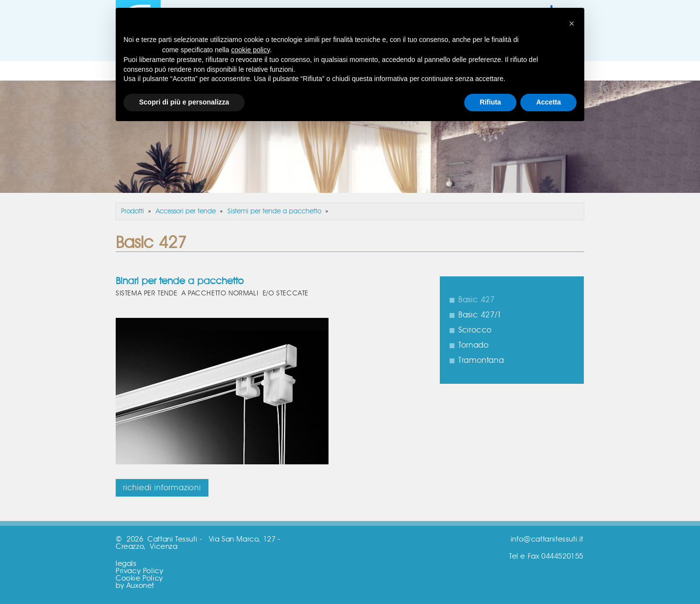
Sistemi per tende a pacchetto (274, 211)
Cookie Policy (139, 578)
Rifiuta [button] (491, 102)
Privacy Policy (139, 571)
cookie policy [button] (251, 50)
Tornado (474, 345)
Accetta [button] (548, 102)
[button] (572, 23)
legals (126, 564)
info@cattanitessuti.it (547, 539)
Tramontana (481, 360)
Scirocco (475, 330)
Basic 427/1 (480, 315)
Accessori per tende (186, 211)
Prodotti (133, 211)
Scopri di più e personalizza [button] (184, 102)
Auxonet (140, 586)
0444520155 (562, 556)
